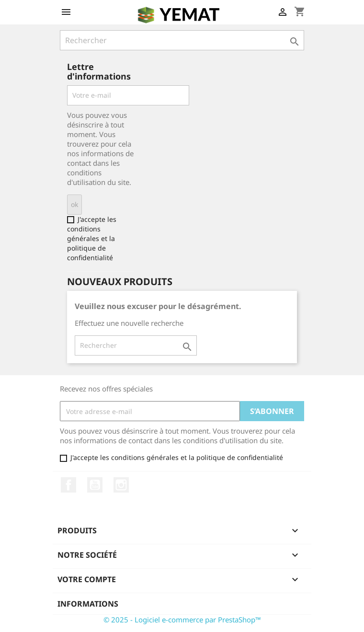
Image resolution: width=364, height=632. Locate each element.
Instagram (121, 485)
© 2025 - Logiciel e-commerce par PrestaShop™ (182, 620)
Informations (88, 604)
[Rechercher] (182, 40)
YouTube (95, 485)
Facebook (68, 485)
